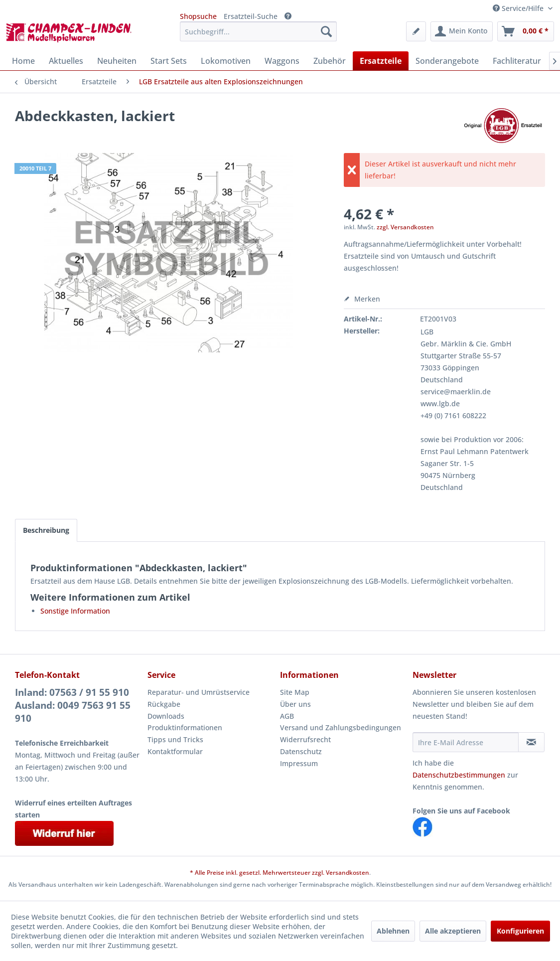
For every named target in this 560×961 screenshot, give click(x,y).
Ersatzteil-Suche (251, 16)
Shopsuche (198, 16)
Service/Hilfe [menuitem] (519, 8)
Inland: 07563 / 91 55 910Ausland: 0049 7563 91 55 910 (73, 705)
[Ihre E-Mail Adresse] (466, 742)
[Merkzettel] (416, 31)
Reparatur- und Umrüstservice (199, 692)
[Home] (23, 61)
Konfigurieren (520, 931)
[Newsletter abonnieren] (531, 742)
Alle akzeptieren (453, 931)
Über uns (295, 704)
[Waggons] (282, 61)
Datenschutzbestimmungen (459, 775)
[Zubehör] (330, 61)
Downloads (166, 716)
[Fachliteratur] (517, 61)
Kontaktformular (175, 751)
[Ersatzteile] (381, 61)
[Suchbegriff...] (258, 31)
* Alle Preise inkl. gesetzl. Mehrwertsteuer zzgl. (258, 873)
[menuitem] (258, 31)
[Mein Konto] (462, 31)
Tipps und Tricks (175, 739)
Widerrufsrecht (305, 739)
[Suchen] (326, 31)
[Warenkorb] (526, 31)
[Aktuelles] (66, 61)
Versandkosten (348, 873)
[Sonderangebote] (447, 61)
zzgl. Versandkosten (405, 227)
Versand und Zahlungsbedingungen (341, 727)
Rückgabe (164, 704)
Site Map (295, 692)
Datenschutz (301, 751)
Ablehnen (393, 931)
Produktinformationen (185, 727)
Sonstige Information (75, 611)
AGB (287, 716)
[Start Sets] (169, 61)
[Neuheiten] (117, 61)
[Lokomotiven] (226, 61)
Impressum (299, 763)
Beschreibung (46, 530)
